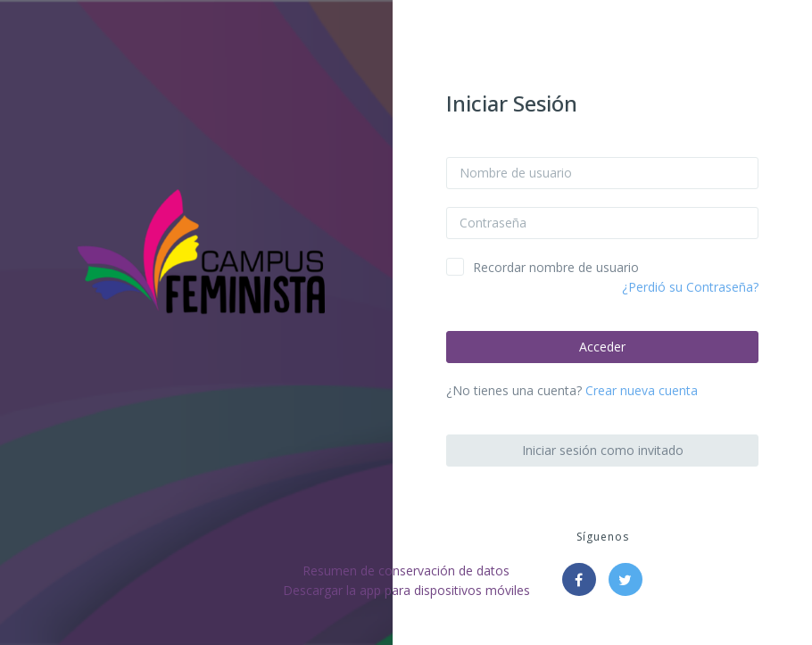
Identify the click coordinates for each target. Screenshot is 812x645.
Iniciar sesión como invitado (603, 450)
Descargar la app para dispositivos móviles (406, 590)
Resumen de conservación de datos (406, 571)
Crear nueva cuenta (642, 390)
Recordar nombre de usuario (556, 267)
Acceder (602, 347)
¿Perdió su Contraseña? (690, 287)
